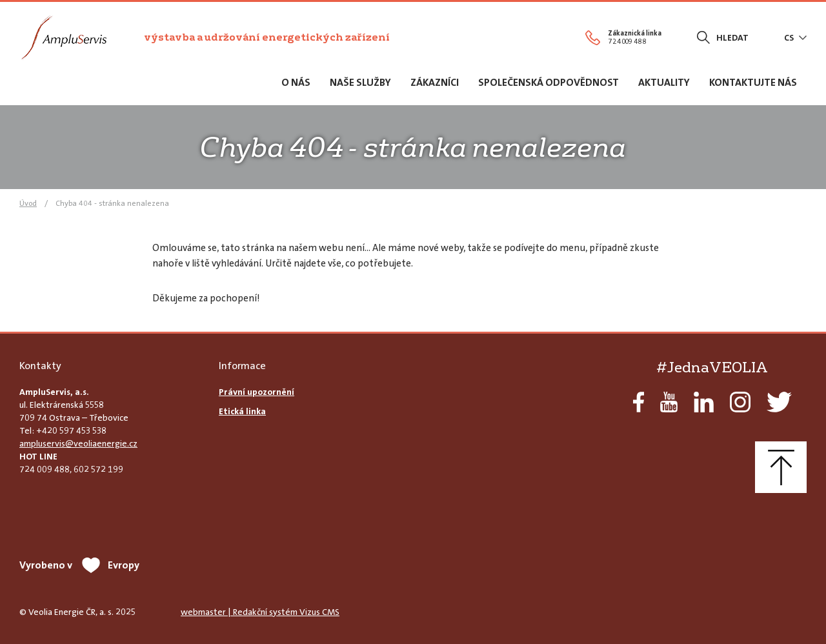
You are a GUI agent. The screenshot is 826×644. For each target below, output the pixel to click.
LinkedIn (704, 402)
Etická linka (242, 411)
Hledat (732, 37)
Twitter (779, 402)
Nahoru (781, 467)
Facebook (639, 402)
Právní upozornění (257, 392)
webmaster (203, 612)
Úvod (28, 203)
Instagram (740, 402)
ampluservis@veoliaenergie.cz (78, 443)
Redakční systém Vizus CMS (286, 612)
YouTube (669, 402)
